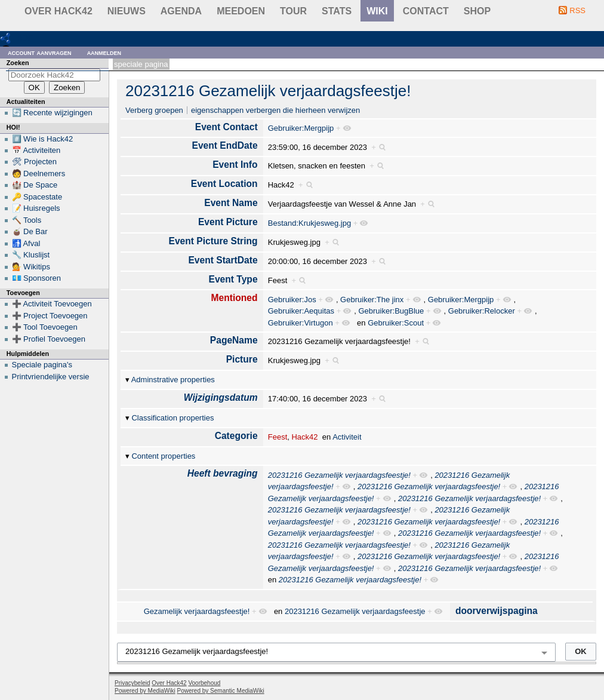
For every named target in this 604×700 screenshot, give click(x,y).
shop (477, 11)
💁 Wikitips (31, 267)
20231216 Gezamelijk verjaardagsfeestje (355, 611)
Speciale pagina (141, 64)
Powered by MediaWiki (145, 691)
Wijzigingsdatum (221, 397)
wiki (377, 11)
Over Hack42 (58, 11)
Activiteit (347, 437)
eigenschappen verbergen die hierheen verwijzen (275, 110)
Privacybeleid (132, 683)
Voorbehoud (204, 683)
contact (426, 11)
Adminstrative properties (173, 380)
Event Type (233, 279)
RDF (25, 38)
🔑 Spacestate (37, 197)
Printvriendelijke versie (51, 377)
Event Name (231, 203)
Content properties (163, 456)
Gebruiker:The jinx (372, 300)
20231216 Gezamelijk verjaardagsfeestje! (268, 91)
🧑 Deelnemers (39, 174)
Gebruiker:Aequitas (301, 311)
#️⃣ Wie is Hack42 (43, 139)
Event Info (235, 165)
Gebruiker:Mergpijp (301, 128)
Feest (278, 437)
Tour (293, 11)
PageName (234, 340)
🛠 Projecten (35, 162)
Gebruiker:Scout (396, 323)
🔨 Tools (27, 220)
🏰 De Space (35, 185)
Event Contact (226, 127)
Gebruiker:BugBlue (391, 311)
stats (337, 11)
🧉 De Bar (30, 231)
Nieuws (127, 11)
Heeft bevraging (223, 473)
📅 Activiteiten (36, 150)
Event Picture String (213, 241)
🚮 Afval (26, 243)
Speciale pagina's (42, 365)
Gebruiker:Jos (292, 300)
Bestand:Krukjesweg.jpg (309, 223)
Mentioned (235, 298)
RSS (577, 10)
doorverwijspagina (497, 611)
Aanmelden (104, 52)
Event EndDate (225, 145)
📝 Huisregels (36, 208)
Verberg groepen (154, 110)
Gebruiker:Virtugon (301, 323)
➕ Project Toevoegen (50, 316)
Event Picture (228, 222)
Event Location (224, 184)
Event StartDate (223, 260)
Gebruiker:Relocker (482, 311)
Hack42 (304, 437)
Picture (242, 359)
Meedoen (241, 11)
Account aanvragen (40, 52)
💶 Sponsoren (37, 278)
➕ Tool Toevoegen (45, 327)
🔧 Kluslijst (31, 255)
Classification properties (172, 418)
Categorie (236, 436)
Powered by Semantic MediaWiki (221, 691)
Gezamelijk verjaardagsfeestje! (197, 611)
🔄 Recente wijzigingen (52, 113)
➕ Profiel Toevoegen (49, 339)
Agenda (181, 11)
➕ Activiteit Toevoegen (52, 304)
